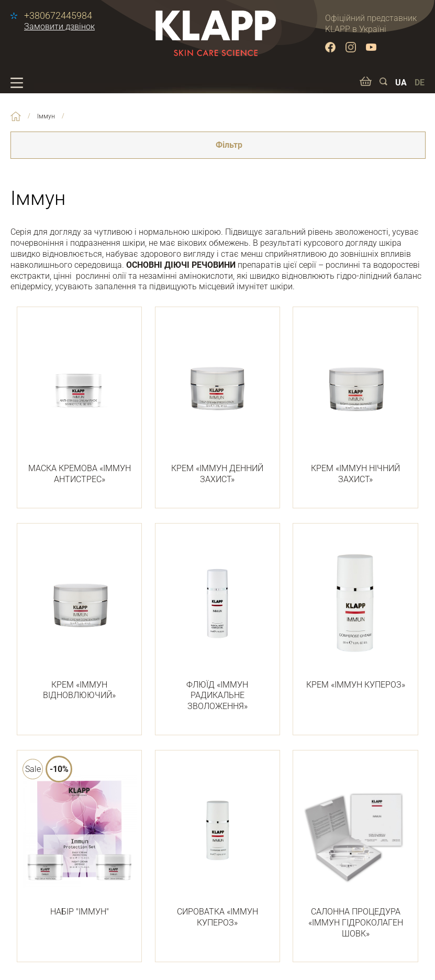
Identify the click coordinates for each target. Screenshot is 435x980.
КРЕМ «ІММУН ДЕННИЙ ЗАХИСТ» (217, 402)
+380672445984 (58, 16)
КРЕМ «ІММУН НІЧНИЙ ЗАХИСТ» (355, 402)
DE (420, 83)
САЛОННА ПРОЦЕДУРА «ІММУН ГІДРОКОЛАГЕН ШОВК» (355, 851)
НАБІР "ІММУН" (79, 840)
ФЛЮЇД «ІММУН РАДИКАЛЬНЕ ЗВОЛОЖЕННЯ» (217, 624)
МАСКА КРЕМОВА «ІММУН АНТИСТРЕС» (79, 402)
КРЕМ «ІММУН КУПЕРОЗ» (355, 613)
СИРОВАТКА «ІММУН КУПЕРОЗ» (217, 845)
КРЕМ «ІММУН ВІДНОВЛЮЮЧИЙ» (79, 618)
